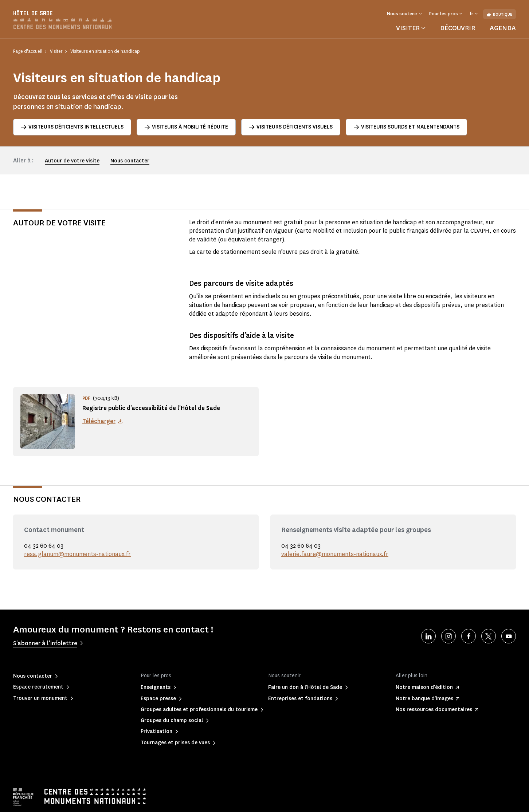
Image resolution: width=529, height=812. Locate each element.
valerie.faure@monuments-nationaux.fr (335, 531)
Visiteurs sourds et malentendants (406, 127)
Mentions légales (30, 801)
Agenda (503, 28)
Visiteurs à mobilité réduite (186, 127)
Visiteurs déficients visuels (291, 127)
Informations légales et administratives (177, 801)
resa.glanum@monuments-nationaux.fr (77, 531)
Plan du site (246, 801)
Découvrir (458, 28)
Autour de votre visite (72, 161)
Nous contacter (130, 161)
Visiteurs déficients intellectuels (72, 127)
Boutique (499, 14)
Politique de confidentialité (92, 801)
